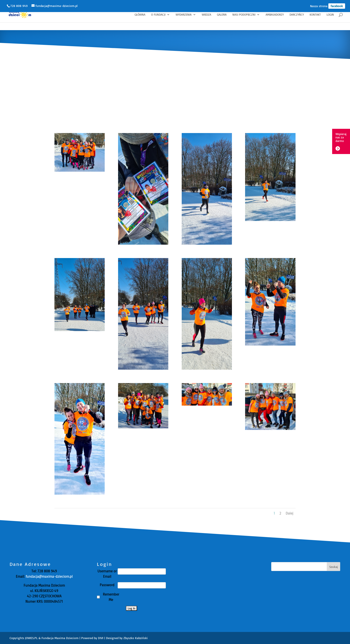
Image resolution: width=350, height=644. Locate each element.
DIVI (101, 638)
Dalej (290, 513)
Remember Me (111, 597)
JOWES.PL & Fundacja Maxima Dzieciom (52, 638)
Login (330, 15)
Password (107, 585)
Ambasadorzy (275, 15)
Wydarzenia (184, 15)
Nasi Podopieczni (244, 15)
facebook (337, 6)
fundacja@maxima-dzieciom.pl (49, 576)
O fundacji (158, 15)
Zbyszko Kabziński (136, 638)
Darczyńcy (297, 15)
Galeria (222, 15)
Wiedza (206, 15)
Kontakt (315, 15)
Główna (140, 15)
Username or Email (107, 574)
